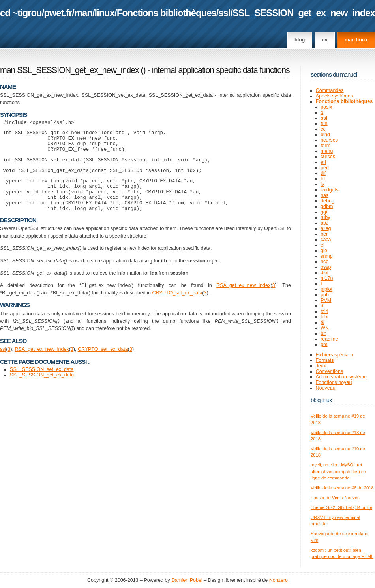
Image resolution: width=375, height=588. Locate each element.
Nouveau (326, 388)
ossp (326, 267)
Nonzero (278, 580)
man (83, 13)
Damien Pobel (187, 580)
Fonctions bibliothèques (167, 13)
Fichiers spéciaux (335, 355)
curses (328, 157)
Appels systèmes (335, 96)
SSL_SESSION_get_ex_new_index (304, 13)
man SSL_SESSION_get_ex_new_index (69, 70)
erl (323, 162)
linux (105, 13)
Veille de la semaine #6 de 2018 (342, 488)
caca (326, 240)
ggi (324, 212)
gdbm (327, 206)
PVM (326, 300)
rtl (322, 306)
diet (324, 273)
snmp (327, 256)
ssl (224, 13)
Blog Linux (321, 400)
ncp (324, 262)
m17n (327, 278)
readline (329, 339)
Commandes (330, 90)
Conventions (330, 371)
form (325, 146)
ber (324, 234)
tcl (323, 179)
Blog (300, 40)
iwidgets (329, 190)
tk (322, 322)
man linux (356, 40)
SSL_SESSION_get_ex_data (42, 390)
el (322, 245)
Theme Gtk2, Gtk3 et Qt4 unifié (341, 507)
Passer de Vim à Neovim (335, 498)
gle (324, 251)
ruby (325, 217)
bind (325, 135)
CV (325, 40)
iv (322, 184)
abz (324, 223)
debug (327, 201)
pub (325, 295)
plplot (326, 289)
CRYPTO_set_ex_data (177, 308)
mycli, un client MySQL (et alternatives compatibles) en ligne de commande (338, 471)
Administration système (341, 377)
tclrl (324, 311)
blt (323, 333)
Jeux (321, 366)
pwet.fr (58, 13)
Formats (325, 360)
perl (325, 168)
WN (325, 328)
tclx (324, 317)
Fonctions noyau (334, 382)
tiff (323, 173)
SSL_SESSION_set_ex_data (42, 385)
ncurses (329, 140)
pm (324, 345)
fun (324, 124)
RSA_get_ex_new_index (243, 301)
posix (326, 107)
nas (324, 195)
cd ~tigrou (21, 13)
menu (327, 151)
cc (323, 129)
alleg (326, 228)
